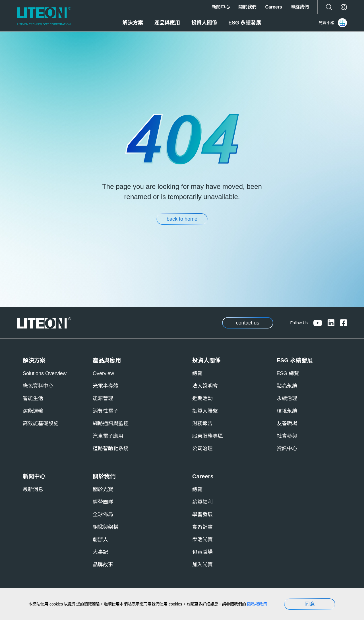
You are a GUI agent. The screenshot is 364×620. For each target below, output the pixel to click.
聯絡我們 (300, 7)
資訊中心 (287, 449)
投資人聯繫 (205, 411)
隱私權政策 (257, 604)
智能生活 (33, 398)
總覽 (197, 373)
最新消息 (33, 489)
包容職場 (202, 552)
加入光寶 (202, 565)
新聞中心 (221, 7)
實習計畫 (202, 527)
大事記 (100, 552)
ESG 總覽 (288, 373)
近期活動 (202, 398)
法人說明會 (205, 386)
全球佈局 (103, 514)
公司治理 (202, 449)
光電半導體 (106, 386)
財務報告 (202, 423)
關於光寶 (103, 489)
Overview (103, 373)
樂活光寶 (202, 540)
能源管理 (103, 398)
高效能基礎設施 (41, 423)
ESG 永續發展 (245, 23)
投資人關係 (204, 23)
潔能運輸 (33, 411)
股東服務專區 (208, 436)
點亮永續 (287, 386)
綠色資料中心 (38, 386)
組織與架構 (106, 527)
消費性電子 (106, 411)
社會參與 (287, 436)
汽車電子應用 (108, 436)
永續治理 (287, 398)
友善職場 (287, 423)
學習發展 (202, 514)
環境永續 (287, 411)
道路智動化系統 (111, 449)
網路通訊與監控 (111, 423)
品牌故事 (103, 565)
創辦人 (100, 540)
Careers (274, 7)
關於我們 (247, 7)
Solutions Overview (45, 373)
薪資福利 (202, 502)
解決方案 (133, 23)
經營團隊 (103, 502)
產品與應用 (167, 23)
